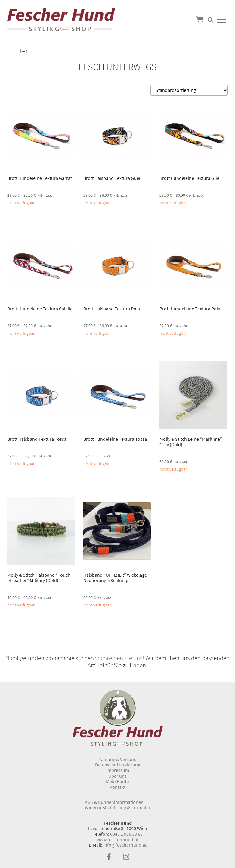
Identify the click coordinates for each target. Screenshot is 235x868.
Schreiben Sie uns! (121, 658)
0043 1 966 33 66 (126, 834)
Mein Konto (117, 781)
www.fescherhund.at (117, 839)
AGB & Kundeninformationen (114, 802)
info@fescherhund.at (125, 845)
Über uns (117, 776)
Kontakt (117, 787)
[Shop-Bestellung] (189, 90)
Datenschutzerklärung (118, 765)
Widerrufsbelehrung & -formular (118, 807)
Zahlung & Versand (117, 759)
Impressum (118, 770)
